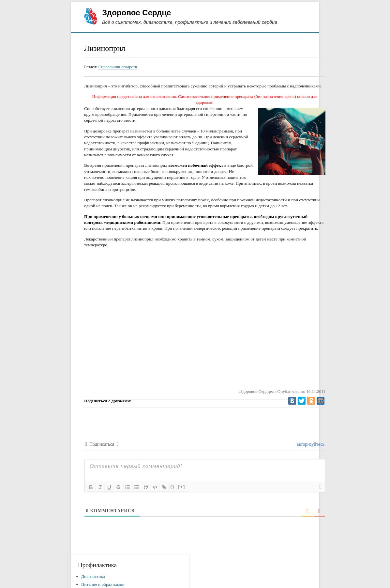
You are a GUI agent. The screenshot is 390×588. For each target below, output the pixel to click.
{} (172, 487)
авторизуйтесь (310, 444)
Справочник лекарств (118, 67)
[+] (182, 487)
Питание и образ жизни (103, 584)
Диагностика (93, 576)
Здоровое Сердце (136, 13)
